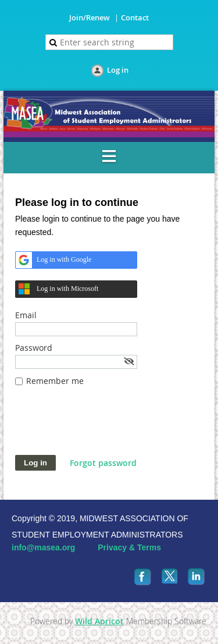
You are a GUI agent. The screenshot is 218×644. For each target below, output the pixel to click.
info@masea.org (43, 547)
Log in (118, 70)
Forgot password (103, 463)
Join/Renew (90, 17)
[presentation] (103, 426)
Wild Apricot (99, 621)
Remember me (55, 381)
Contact (135, 17)
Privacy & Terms (129, 547)
